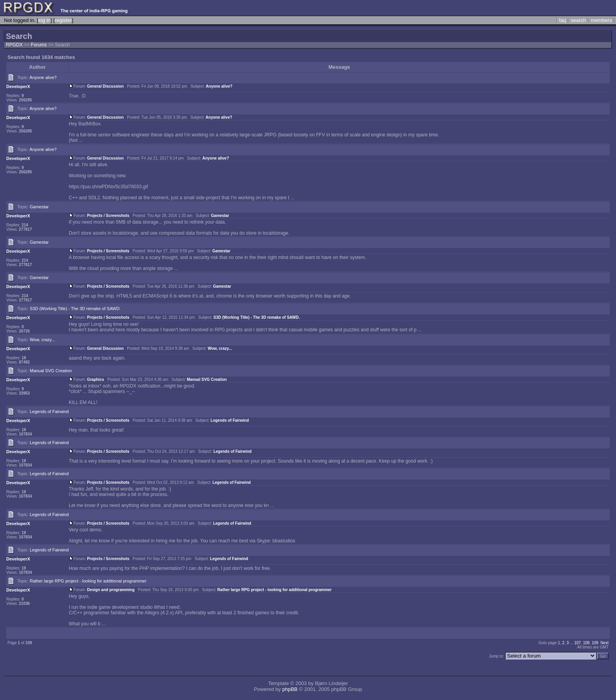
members (601, 20)
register (63, 20)
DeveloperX (18, 86)
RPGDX (14, 45)
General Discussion (105, 86)
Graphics (95, 379)
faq (563, 20)
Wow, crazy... (42, 340)
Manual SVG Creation (51, 371)
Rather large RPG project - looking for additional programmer (88, 581)
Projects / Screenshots (108, 216)
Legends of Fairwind (49, 412)
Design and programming (111, 590)
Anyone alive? (43, 77)
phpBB (290, 689)
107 (578, 643)
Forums (39, 45)
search (578, 20)
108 (586, 643)
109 (595, 643)
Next (604, 643)
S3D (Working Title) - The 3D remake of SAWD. (75, 309)
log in (44, 20)
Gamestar (39, 207)
